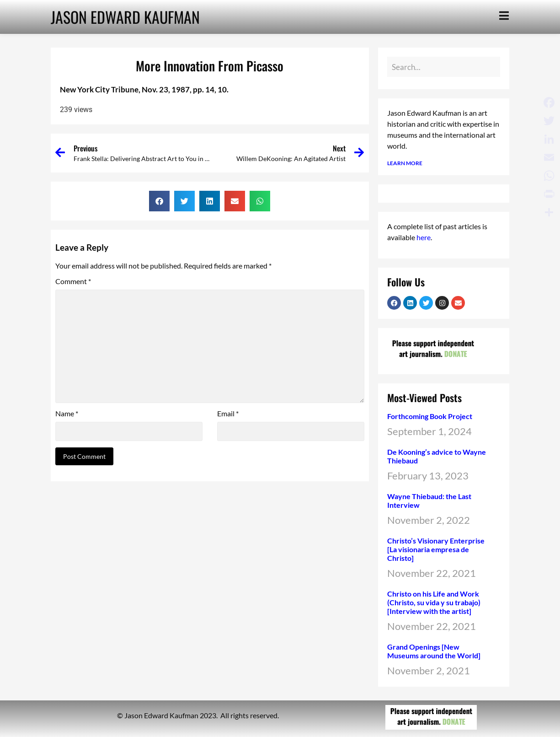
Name (67, 414)
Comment (73, 281)
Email (228, 414)
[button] (159, 201)
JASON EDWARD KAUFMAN (125, 17)
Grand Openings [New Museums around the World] (434, 651)
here (424, 237)
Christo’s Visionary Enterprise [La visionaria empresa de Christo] (436, 549)
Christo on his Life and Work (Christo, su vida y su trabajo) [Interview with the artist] (434, 602)
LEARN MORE (405, 163)
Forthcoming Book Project (430, 416)
